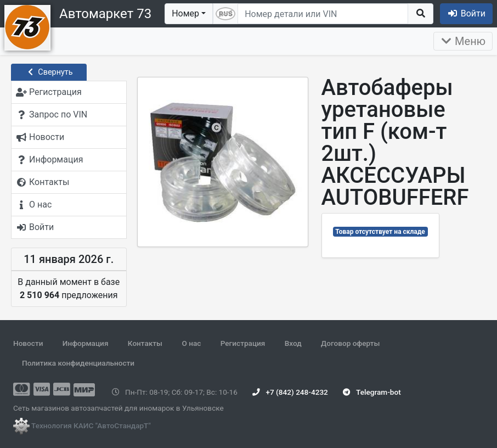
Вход (293, 343)
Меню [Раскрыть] (463, 41)
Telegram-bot (372, 392)
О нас (191, 343)
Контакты (145, 343)
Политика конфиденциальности (78, 363)
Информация (86, 343)
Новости (28, 343)
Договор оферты (350, 343)
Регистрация (243, 343)
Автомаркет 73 (105, 14)
